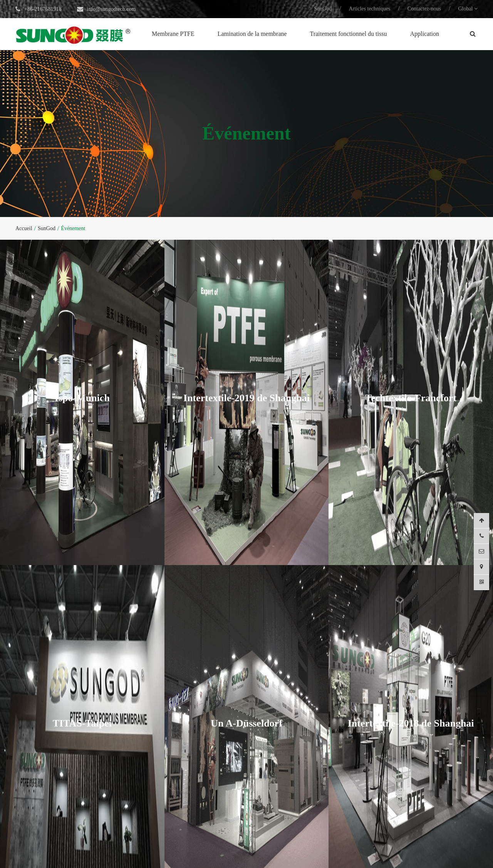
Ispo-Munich (82, 388)
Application (424, 34)
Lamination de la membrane (252, 34)
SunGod (323, 9)
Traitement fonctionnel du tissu (349, 34)
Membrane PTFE (173, 34)
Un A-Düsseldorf (246, 692)
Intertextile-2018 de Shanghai (411, 692)
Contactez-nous (424, 9)
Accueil (24, 228)
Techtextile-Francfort (411, 388)
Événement (73, 228)
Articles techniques (370, 9)
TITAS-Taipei (82, 692)
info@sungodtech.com (112, 9)
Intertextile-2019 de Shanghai (246, 388)
